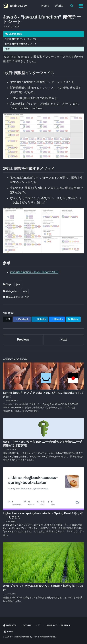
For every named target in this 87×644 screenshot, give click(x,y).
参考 (7, 49)
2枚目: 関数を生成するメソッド (21, 44)
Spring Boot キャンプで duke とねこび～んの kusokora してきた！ (43, 395)
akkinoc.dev (18, 6)
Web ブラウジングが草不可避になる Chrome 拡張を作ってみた (43, 588)
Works (59, 6)
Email (65, 625)
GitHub (25, 625)
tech (25, 291)
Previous (23, 340)
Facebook (22, 319)
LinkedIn (40, 319)
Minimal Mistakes (47, 637)
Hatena (73, 319)
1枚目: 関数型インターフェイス (21, 39)
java (18, 284)
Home (45, 6)
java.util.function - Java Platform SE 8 (34, 272)
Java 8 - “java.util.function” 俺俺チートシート (42, 19)
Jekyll (35, 637)
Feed (8, 632)
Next (64, 340)
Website (10, 625)
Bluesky (57, 319)
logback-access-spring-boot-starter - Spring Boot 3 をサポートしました (43, 515)
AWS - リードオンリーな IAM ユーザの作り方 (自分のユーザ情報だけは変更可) (42, 444)
